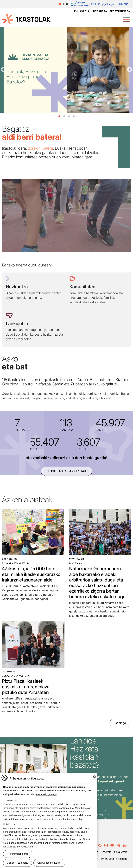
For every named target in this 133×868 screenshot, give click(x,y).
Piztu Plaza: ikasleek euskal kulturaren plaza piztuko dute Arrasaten (26, 687)
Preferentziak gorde (18, 854)
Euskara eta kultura (16, 563)
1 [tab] (59, 116)
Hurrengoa (129, 70)
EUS (60, 4)
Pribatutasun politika (114, 859)
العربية (112, 4)
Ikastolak (76, 563)
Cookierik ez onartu (18, 863)
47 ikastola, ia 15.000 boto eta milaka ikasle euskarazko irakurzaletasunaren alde (31, 574)
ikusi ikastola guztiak (66, 471)
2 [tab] (64, 116)
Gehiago (120, 723)
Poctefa (107, 852)
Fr (98, 4)
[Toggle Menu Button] (127, 18)
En (93, 4)
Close (94, 777)
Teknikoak (11, 824)
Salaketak (120, 852)
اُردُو (104, 4)
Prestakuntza (120, 11)
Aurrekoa (4, 70)
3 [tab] (69, 116)
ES (66, 4)
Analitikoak (12, 800)
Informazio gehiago (46, 794)
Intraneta (100, 11)
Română (123, 4)
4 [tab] (74, 116)
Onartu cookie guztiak (49, 863)
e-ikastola (82, 11)
